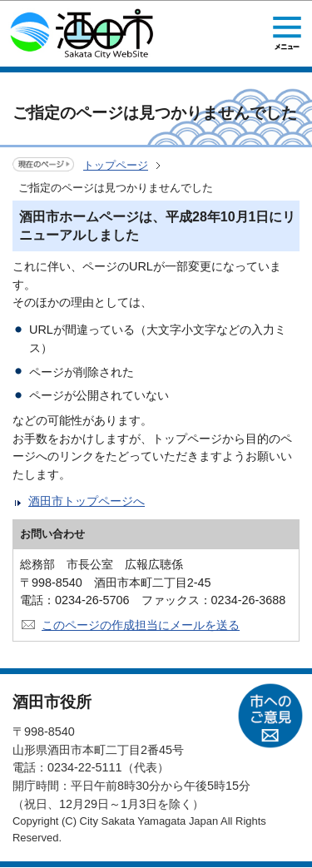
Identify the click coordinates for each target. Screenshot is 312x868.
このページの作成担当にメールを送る (141, 625)
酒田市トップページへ (87, 501)
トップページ (116, 165)
